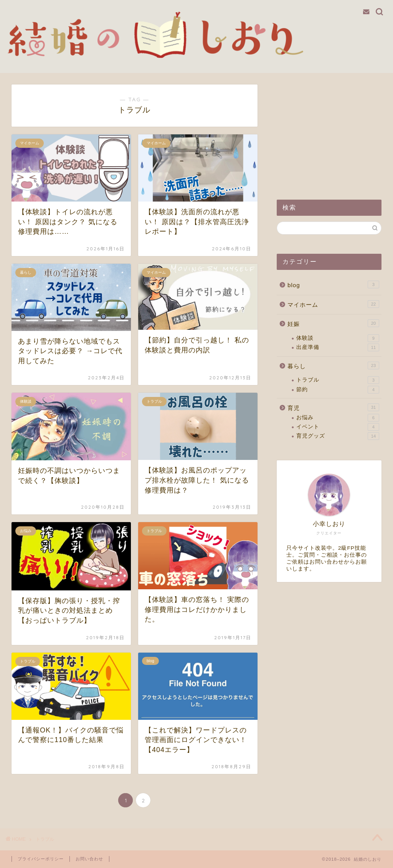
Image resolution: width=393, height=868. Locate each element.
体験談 (338, 338)
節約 (338, 390)
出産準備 (338, 347)
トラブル (338, 380)
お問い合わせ (89, 859)
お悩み (338, 418)
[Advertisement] (329, 132)
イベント (338, 427)
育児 (333, 407)
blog (333, 284)
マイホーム (333, 304)
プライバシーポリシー (41, 859)
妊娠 (333, 323)
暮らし (333, 365)
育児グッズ (338, 436)
